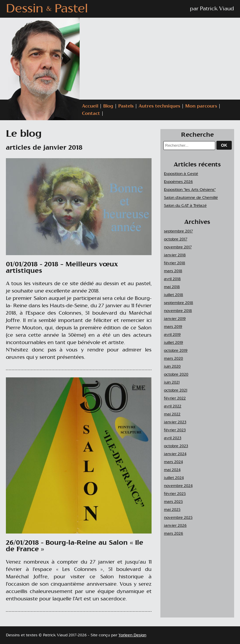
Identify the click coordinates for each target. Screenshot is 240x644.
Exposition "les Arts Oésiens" (190, 190)
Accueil (90, 106)
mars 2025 (173, 502)
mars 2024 (173, 462)
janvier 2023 (175, 422)
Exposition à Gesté (181, 174)
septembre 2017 (178, 231)
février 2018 (175, 263)
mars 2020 (174, 359)
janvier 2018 (175, 255)
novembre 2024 (178, 486)
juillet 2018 (174, 295)
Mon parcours (201, 106)
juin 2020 (172, 367)
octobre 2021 (176, 390)
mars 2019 (173, 327)
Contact (91, 114)
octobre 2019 (176, 351)
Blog (108, 106)
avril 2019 (172, 335)
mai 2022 (172, 414)
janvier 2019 (175, 319)
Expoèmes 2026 (178, 182)
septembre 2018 (179, 303)
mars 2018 (173, 271)
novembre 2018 (178, 311)
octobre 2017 (176, 239)
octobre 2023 (176, 446)
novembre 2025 (178, 518)
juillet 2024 (174, 478)
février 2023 (175, 430)
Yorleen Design (132, 635)
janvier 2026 (175, 526)
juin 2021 (172, 383)
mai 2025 (172, 510)
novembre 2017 (178, 247)
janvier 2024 (175, 454)
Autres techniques (159, 106)
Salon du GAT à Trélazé (185, 206)
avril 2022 (173, 406)
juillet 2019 (174, 343)
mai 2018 (172, 287)
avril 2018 (172, 279)
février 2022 (175, 398)
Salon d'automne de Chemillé (191, 198)
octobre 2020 (176, 375)
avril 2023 (173, 438)
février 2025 (175, 494)
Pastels (126, 106)
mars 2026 (174, 534)
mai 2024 (172, 470)
